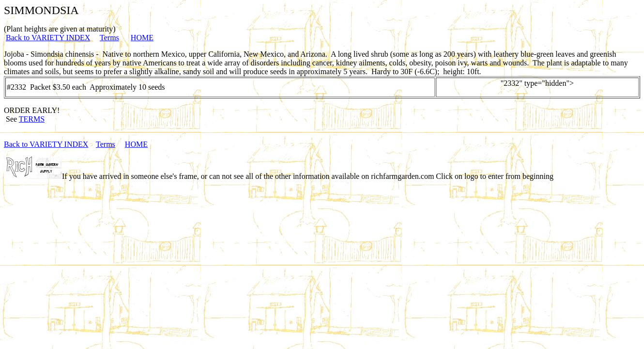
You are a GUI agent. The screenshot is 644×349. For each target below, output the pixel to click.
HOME (142, 38)
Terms (109, 38)
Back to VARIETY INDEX (48, 38)
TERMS (32, 119)
